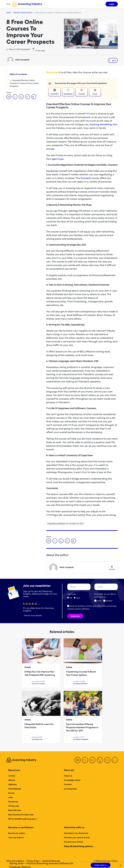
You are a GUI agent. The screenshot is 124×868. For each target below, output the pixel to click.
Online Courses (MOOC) (23, 13)
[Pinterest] (107, 760)
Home (9, 13)
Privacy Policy (33, 861)
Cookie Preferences (51, 861)
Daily (98, 601)
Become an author (17, 833)
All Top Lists (14, 806)
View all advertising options (80, 846)
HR (71, 598)
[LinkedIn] (92, 760)
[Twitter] (85, 760)
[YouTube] (100, 760)
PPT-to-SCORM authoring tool (23, 819)
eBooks (12, 780)
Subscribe (75, 616)
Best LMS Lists (15, 810)
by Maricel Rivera (80, 684)
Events (11, 793)
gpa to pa (58, 159)
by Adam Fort (37, 739)
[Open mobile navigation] (8, 4)
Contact (68, 784)
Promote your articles (74, 842)
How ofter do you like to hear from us (105, 595)
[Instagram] (115, 760)
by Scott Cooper (38, 684)
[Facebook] (78, 760)
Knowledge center (72, 780)
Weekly (108, 601)
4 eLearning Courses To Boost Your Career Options (81, 673)
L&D (78, 598)
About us (68, 776)
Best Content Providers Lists (21, 815)
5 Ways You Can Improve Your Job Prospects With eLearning (40, 673)
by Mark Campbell (81, 739)
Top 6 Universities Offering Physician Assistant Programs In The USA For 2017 (82, 727)
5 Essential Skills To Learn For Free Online (39, 726)
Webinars (12, 784)
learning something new (103, 124)
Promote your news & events (77, 837)
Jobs (10, 797)
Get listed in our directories (76, 833)
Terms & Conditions (15, 861)
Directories (13, 802)
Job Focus (72, 594)
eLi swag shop (70, 789)
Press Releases (15, 789)
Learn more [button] (96, 609)
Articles (12, 776)
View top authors (16, 837)
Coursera (86, 178)
